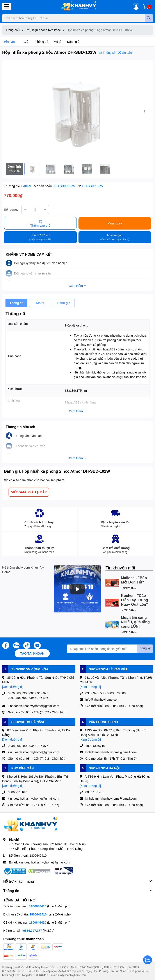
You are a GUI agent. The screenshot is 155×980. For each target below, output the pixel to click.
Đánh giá (73, 42)
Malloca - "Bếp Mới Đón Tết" (134, 580)
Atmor (28, 186)
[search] (149, 18)
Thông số (42, 42)
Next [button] (144, 111)
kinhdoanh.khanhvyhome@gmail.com (45, 862)
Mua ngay (115, 223)
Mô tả (58, 42)
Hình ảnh (10, 42)
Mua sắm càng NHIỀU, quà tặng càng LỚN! (135, 622)
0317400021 (10, 971)
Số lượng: (11, 209)
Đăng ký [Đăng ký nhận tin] (145, 648)
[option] (77, 111)
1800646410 (38, 855)
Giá (26, 42)
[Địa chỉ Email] (110, 649)
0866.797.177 (33, 931)
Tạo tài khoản (32, 653)
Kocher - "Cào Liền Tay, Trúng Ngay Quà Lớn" (135, 600)
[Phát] (77, 589)
